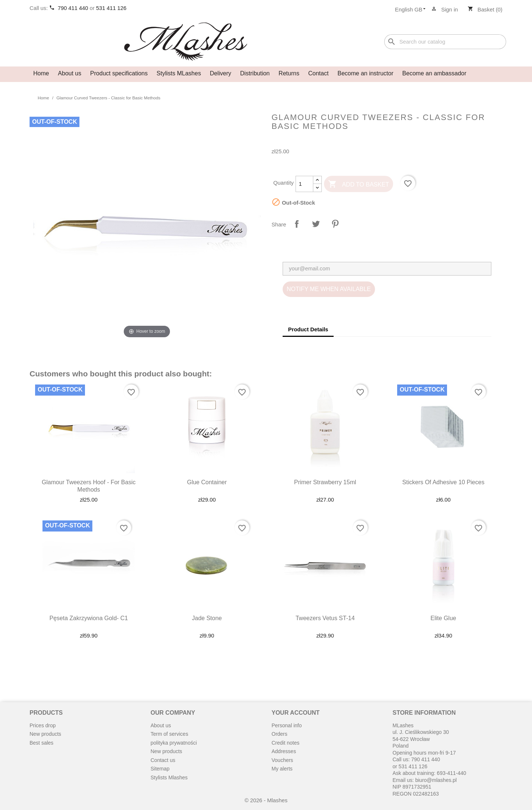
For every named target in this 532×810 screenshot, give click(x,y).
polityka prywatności (174, 743)
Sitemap (160, 769)
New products (45, 734)
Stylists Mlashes (169, 777)
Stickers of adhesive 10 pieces (443, 482)
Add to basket (359, 184)
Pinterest (335, 224)
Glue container (207, 482)
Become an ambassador (434, 73)
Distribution (255, 73)
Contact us (163, 760)
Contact (318, 73)
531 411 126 (111, 8)
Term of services (170, 734)
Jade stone (207, 618)
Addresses (284, 751)
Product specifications (119, 73)
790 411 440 (74, 8)
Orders (279, 734)
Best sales (42, 743)
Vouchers (282, 760)
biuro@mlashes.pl (436, 780)
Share (297, 224)
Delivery (221, 73)
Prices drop (43, 725)
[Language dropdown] (412, 10)
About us (70, 73)
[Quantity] (304, 184)
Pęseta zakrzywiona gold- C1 (89, 618)
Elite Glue (443, 618)
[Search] (445, 42)
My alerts (282, 769)
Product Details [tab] (308, 329)
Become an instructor (366, 73)
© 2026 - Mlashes (266, 800)
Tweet (316, 224)
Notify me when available (329, 289)
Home (41, 73)
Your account (296, 713)
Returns (289, 73)
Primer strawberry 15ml (325, 482)
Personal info (287, 725)
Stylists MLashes (179, 73)
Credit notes (285, 743)
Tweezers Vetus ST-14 (325, 618)
